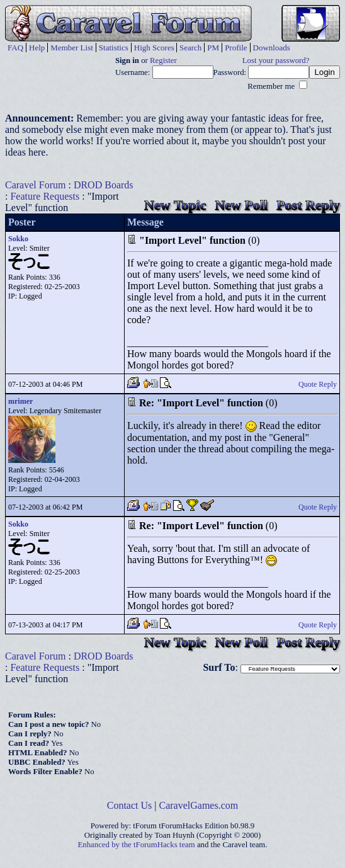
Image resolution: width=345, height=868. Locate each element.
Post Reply (308, 205)
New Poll (241, 205)
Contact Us (130, 805)
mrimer (20, 401)
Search (190, 48)
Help (37, 48)
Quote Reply (318, 384)
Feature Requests (45, 196)
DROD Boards (104, 185)
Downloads (272, 48)
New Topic (175, 205)
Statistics (114, 48)
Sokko (18, 239)
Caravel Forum (35, 185)
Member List (72, 48)
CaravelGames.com (199, 805)
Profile (236, 48)
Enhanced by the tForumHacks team (137, 845)
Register (163, 60)
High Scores (154, 48)
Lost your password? (276, 60)
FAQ (15, 48)
